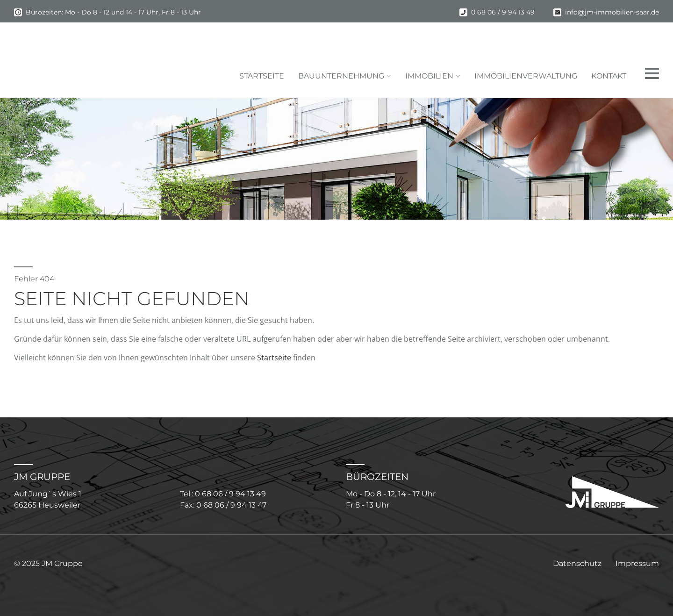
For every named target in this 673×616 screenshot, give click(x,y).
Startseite (262, 76)
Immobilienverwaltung (526, 76)
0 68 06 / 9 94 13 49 (503, 12)
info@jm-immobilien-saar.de (612, 12)
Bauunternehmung (341, 76)
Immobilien (429, 76)
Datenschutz (577, 563)
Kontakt (609, 76)
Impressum (637, 563)
